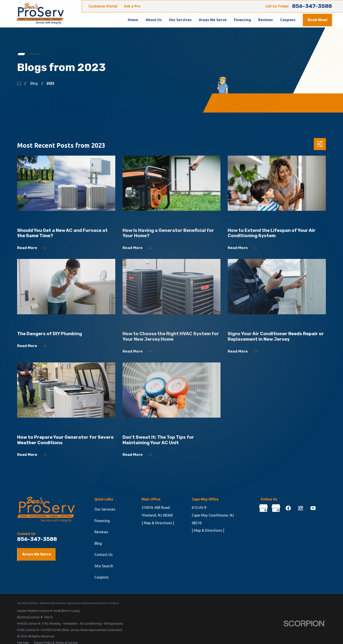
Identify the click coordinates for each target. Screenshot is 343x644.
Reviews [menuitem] (265, 20)
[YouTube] (313, 508)
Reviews (101, 532)
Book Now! (318, 20)
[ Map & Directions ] (158, 523)
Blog (98, 543)
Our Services (105, 509)
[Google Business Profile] (263, 508)
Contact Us (104, 555)
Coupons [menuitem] (288, 20)
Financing (102, 521)
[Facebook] (288, 508)
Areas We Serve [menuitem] (213, 20)
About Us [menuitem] (154, 20)
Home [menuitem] (133, 20)
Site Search (104, 566)
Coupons (102, 577)
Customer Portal (103, 6)
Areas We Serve (37, 554)
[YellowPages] (301, 508)
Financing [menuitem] (242, 20)
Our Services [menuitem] (180, 20)
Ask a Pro (132, 6)
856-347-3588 (312, 6)
